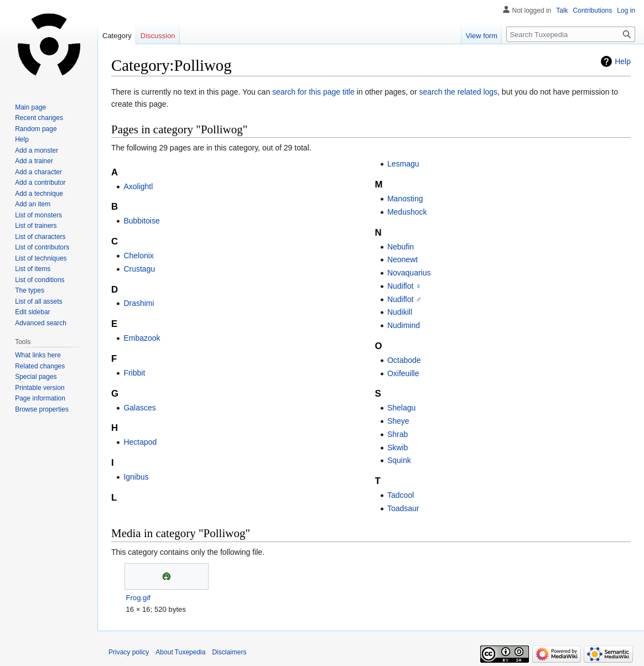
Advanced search (41, 323)
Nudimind (404, 325)
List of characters (40, 237)
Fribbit (134, 373)
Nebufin (401, 247)
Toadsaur (403, 508)
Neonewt (402, 259)
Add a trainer (34, 161)
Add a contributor (40, 183)
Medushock (407, 212)
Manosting (405, 199)
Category (117, 36)
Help (623, 61)
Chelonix (138, 256)
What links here (38, 355)
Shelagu (401, 408)
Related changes (40, 366)
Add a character (38, 172)
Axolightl (138, 186)
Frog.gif (138, 598)
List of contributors (42, 247)
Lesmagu (403, 164)
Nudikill (400, 312)
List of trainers (36, 226)
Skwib (398, 448)
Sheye (398, 421)
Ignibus (136, 477)
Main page (30, 107)
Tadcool (401, 495)
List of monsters (38, 215)
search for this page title (313, 92)
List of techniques (41, 258)
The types (30, 290)
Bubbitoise (141, 221)
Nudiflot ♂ (404, 299)
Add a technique (39, 194)
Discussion (158, 36)
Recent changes (39, 118)
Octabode (404, 360)
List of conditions (40, 280)
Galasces (139, 408)
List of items (33, 269)
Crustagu (139, 269)
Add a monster (37, 150)
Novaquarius (409, 273)
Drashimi (139, 303)
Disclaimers (229, 652)
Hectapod (140, 442)
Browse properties (42, 409)
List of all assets (38, 301)
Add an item (33, 204)
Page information (40, 398)
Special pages (36, 377)
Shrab (398, 434)
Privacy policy (129, 652)
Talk (562, 11)
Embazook (142, 338)
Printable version (40, 388)
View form (482, 36)
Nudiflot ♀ (404, 286)
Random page (36, 129)
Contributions (593, 11)
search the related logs (458, 92)
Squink (399, 460)
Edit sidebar (32, 312)
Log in (626, 11)
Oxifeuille (403, 373)
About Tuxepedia (180, 652)
